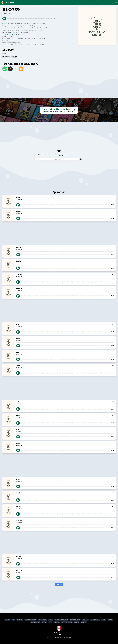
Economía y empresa (31, 620)
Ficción (104, 620)
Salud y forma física (67, 622)
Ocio (50, 622)
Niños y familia (42, 620)
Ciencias (77, 622)
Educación (20, 620)
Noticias (44, 622)
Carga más (59, 584)
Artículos (62, 637)
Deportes (84, 622)
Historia (110, 620)
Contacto (68, 637)
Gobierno (57, 622)
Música (51, 620)
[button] (116, 2)
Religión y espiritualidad (61, 620)
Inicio (49, 637)
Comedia (7, 620)
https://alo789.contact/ (14, 34)
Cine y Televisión (95, 620)
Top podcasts (55, 637)
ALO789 (5, 24)
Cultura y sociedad (75, 620)
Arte (13, 620)
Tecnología (85, 620)
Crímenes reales (35, 622)
